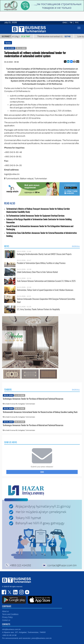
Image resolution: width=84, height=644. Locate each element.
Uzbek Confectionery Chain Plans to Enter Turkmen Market (37, 272)
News (7, 246)
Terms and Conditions (10, 614)
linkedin (15, 592)
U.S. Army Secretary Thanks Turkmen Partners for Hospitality (38, 309)
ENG (65, 23)
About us (5, 611)
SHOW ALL (76, 246)
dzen (27, 592)
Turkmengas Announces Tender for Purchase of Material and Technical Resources (33, 399)
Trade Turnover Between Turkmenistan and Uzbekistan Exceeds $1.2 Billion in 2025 (46, 281)
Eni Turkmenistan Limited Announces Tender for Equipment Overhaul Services (35, 216)
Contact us (6, 620)
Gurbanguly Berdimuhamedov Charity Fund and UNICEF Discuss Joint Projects (44, 254)
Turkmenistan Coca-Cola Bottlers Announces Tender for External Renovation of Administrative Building (42, 234)
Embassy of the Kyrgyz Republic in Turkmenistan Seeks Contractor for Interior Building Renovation (39, 221)
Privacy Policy (7, 617)
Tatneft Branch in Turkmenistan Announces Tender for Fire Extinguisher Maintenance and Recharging (40, 228)
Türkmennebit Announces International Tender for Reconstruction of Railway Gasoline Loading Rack (40, 412)
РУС (77, 23)
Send (42, 472)
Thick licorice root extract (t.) (56, 36)
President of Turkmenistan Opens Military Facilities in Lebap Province (41, 263)
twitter (10, 592)
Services (8, 43)
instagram (21, 592)
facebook (4, 592)
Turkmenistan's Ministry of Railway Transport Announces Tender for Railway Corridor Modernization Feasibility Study (38, 210)
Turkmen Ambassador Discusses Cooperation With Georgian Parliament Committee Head (46, 300)
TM (71, 23)
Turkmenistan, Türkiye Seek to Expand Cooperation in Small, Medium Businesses (45, 290)
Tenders (8, 389)
